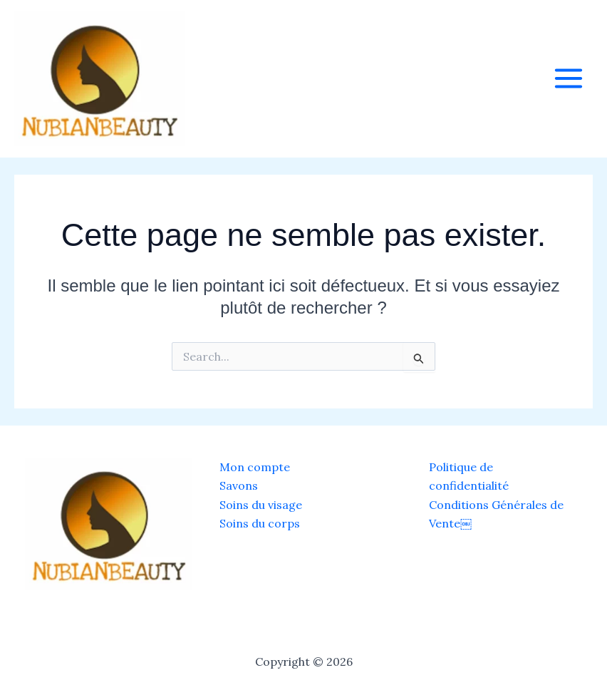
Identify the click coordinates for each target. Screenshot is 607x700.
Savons (239, 485)
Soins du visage (261, 505)
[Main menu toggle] (569, 78)
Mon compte (255, 467)
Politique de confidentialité (469, 476)
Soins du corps (260, 523)
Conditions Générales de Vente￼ (496, 514)
